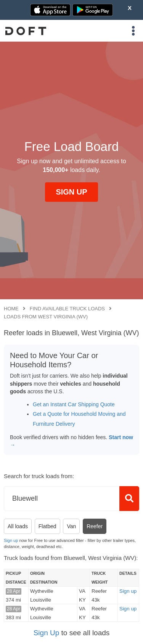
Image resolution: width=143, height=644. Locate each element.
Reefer (95, 526)
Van (71, 526)
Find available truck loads (67, 309)
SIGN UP (71, 192)
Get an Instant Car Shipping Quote (74, 404)
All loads (18, 526)
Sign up (11, 540)
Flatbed (47, 526)
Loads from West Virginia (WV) (46, 317)
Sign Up (47, 633)
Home (11, 309)
